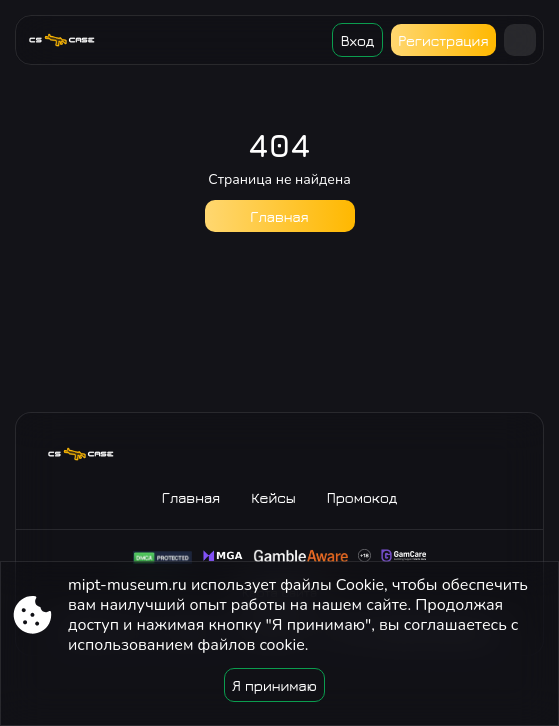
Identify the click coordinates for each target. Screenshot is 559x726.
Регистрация (443, 40)
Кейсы (273, 497)
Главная (279, 216)
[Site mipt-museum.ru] (69, 40)
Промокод (362, 497)
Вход (357, 40)
